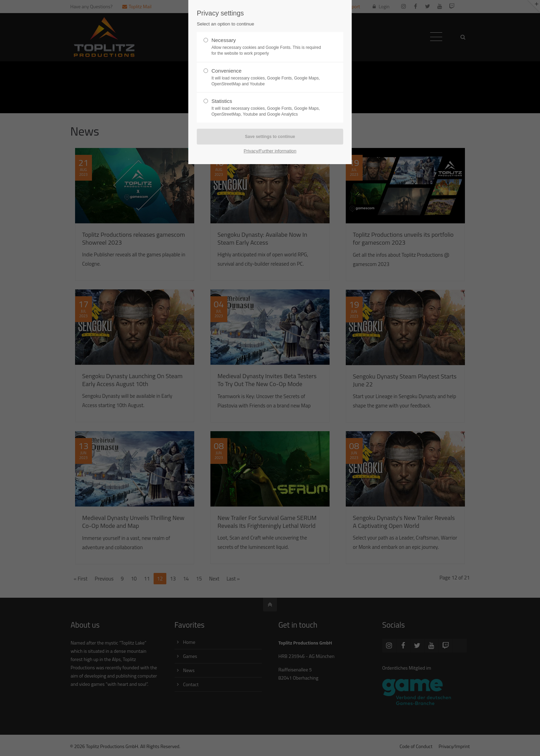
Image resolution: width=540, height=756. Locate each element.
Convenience (267, 77)
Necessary (267, 47)
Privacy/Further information (270, 151)
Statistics (267, 108)
